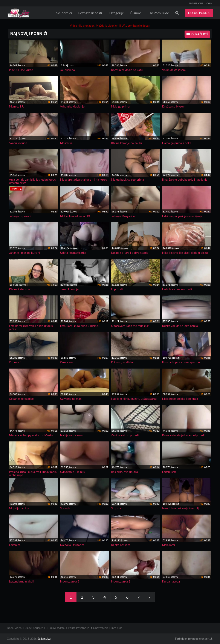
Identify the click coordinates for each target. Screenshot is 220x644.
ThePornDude (159, 13)
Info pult (117, 628)
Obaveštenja (101, 628)
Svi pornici (64, 13)
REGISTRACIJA (196, 3)
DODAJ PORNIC (199, 13)
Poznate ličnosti (90, 13)
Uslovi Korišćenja (35, 628)
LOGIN (209, 3)
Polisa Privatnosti (79, 628)
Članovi (136, 13)
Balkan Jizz (44, 639)
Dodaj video (14, 628)
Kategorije (116, 13)
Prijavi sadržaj (57, 628)
